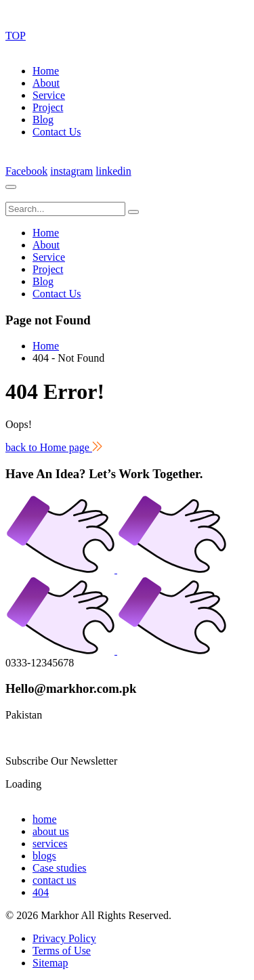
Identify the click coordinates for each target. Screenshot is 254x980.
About (46, 83)
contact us (54, 880)
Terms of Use (62, 951)
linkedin (113, 171)
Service (49, 95)
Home (46, 71)
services (50, 844)
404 (41, 892)
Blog (43, 120)
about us (51, 831)
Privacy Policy (64, 938)
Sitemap (50, 963)
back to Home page (54, 447)
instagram (71, 171)
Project (48, 107)
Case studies (60, 868)
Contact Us (57, 132)
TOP (16, 36)
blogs (44, 856)
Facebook (26, 171)
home (45, 819)
